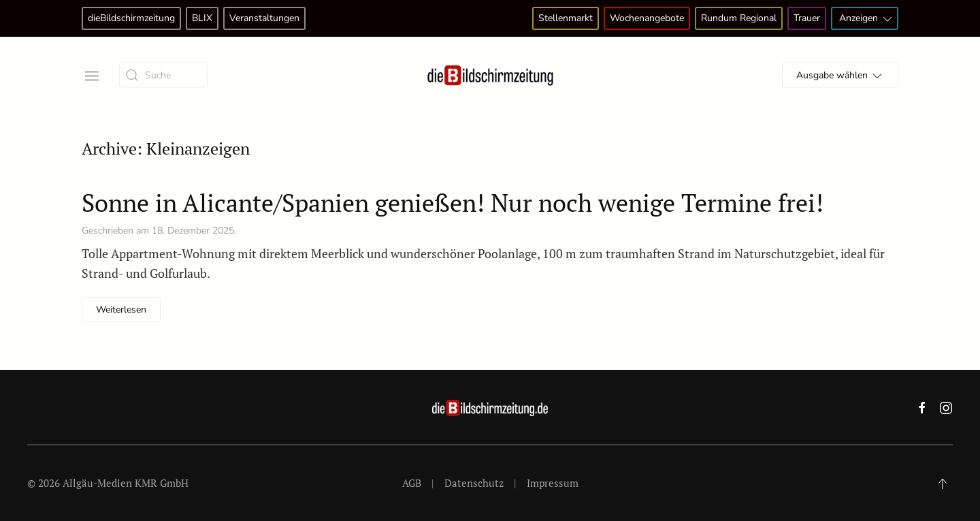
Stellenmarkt (566, 18)
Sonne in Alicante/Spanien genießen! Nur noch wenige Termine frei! (453, 203)
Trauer (807, 18)
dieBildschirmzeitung (131, 18)
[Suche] (163, 75)
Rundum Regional (739, 18)
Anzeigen (867, 19)
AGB (412, 483)
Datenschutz (474, 483)
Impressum (553, 483)
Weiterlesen (121, 310)
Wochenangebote (647, 18)
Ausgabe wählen (840, 76)
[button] (90, 75)
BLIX (202, 18)
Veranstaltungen (264, 18)
